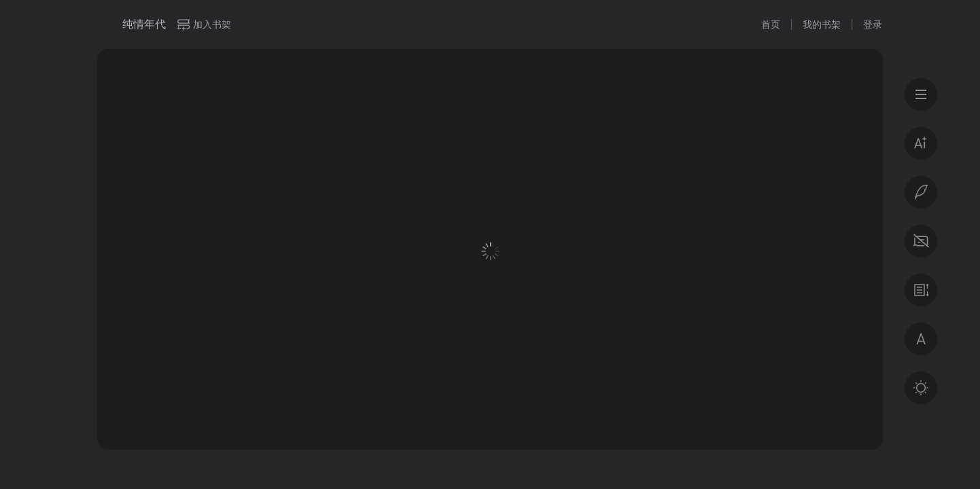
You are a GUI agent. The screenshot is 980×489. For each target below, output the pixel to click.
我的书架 (822, 24)
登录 (873, 24)
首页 (771, 24)
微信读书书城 (105, 24)
